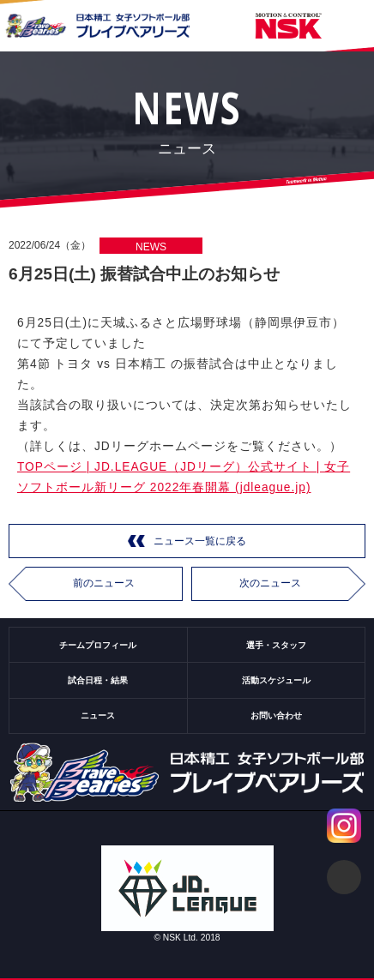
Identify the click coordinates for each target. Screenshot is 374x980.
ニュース (98, 715)
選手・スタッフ (276, 645)
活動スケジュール (276, 680)
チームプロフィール (98, 645)
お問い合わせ (276, 715)
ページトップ (344, 877)
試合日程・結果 (98, 680)
